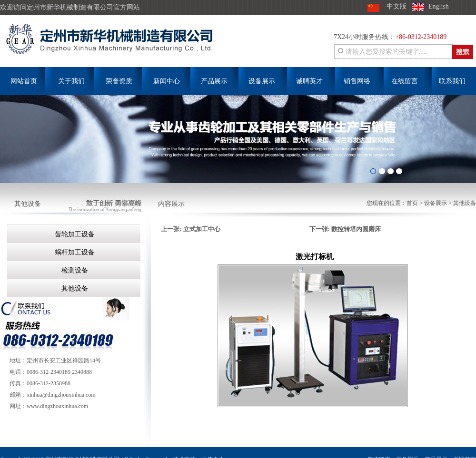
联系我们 (452, 81)
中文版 (397, 6)
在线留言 (405, 81)
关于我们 (71, 81)
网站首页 (24, 81)
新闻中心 (167, 81)
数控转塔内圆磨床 (356, 229)
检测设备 (74, 270)
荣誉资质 (119, 81)
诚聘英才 (309, 81)
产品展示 (214, 81)
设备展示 (262, 81)
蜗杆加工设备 (74, 252)
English (439, 6)
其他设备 (465, 203)
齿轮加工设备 (74, 234)
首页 (412, 203)
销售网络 (357, 81)
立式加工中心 (202, 229)
